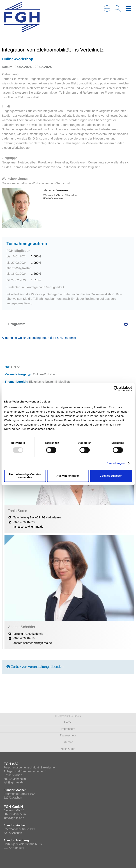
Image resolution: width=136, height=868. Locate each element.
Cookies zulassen (111, 476)
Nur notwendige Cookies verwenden (25, 476)
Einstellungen (116, 463)
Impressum (68, 729)
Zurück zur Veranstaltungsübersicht (35, 667)
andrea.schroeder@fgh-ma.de (33, 643)
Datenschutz (68, 736)
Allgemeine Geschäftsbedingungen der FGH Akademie (39, 338)
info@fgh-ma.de (14, 818)
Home (68, 722)
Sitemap (68, 742)
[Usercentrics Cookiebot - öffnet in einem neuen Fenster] (116, 389)
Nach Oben (68, 749)
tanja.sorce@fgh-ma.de (28, 527)
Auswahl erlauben (68, 476)
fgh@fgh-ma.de (14, 783)
